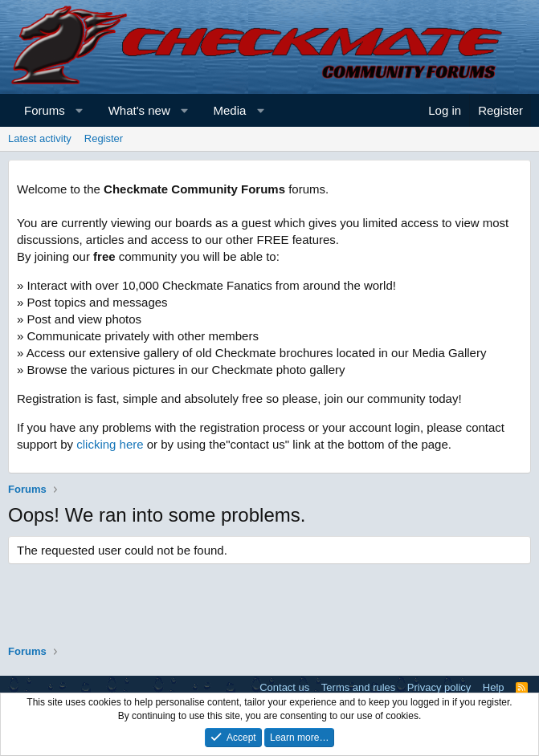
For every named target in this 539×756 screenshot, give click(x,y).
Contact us (284, 687)
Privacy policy (439, 687)
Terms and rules (358, 687)
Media (230, 110)
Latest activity (40, 138)
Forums (45, 110)
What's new (139, 110)
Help (494, 687)
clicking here (110, 444)
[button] (79, 110)
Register (104, 138)
